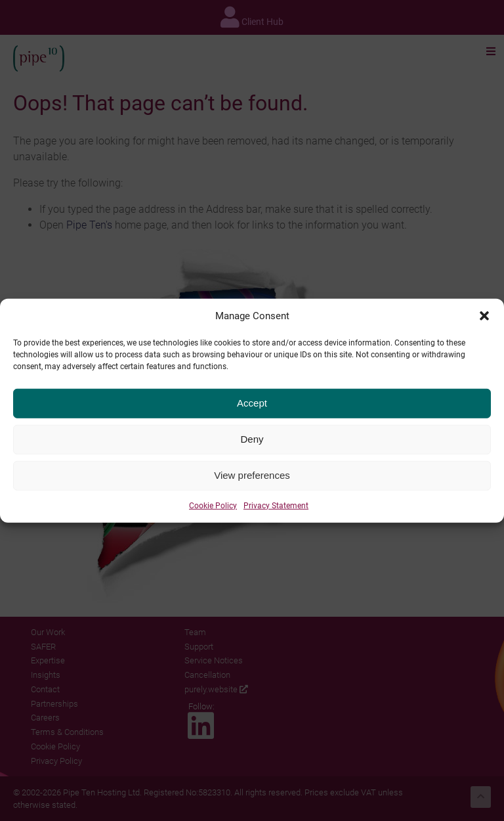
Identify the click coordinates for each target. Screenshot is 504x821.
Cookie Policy (213, 509)
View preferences (252, 479)
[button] (484, 320)
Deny (252, 443)
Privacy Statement (276, 509)
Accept (252, 407)
